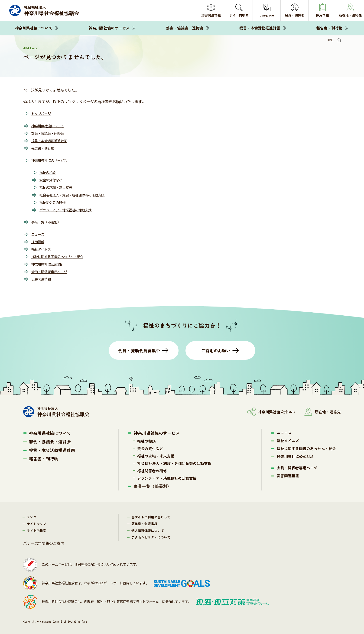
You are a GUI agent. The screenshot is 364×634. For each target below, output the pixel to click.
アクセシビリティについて (151, 536)
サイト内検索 (36, 529)
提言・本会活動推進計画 (260, 28)
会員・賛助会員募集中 (139, 349)
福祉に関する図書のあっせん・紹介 (61, 256)
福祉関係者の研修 (54, 202)
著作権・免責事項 (144, 523)
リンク (32, 516)
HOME (330, 40)
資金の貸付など (52, 180)
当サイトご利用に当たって (151, 516)
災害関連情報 (42, 278)
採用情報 (39, 241)
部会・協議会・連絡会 (185, 28)
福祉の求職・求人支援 (58, 187)
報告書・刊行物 (329, 28)
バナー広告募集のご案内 (44, 542)
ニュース (39, 233)
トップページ (42, 114)
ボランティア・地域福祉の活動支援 (69, 209)
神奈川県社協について (34, 28)
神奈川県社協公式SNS (49, 263)
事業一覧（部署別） (48, 221)
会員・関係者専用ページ (52, 271)
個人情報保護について (148, 529)
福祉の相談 (49, 172)
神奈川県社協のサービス (109, 28)
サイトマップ (36, 523)
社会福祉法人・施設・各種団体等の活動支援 (77, 194)
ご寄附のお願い (216, 349)
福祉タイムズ (42, 248)
